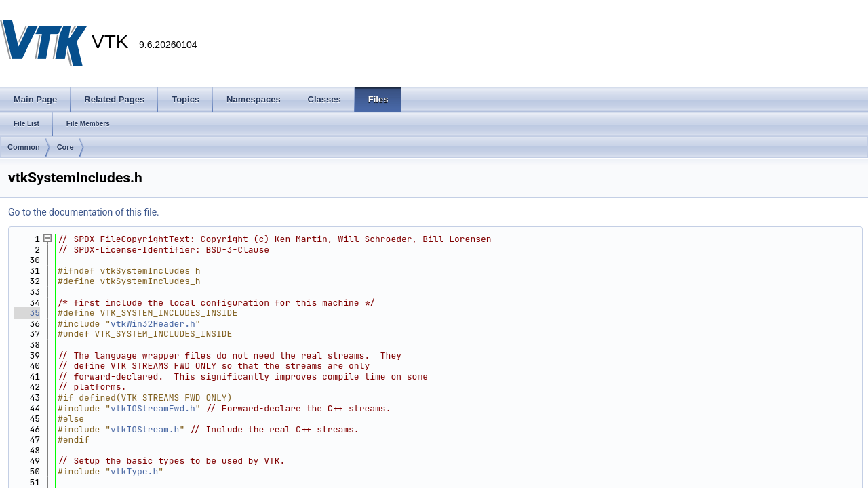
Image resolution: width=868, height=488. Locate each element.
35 (27, 313)
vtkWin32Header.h (153, 324)
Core (65, 147)
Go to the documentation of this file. (84, 212)
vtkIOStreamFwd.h (153, 408)
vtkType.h (134, 471)
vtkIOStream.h (145, 429)
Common (24, 147)
